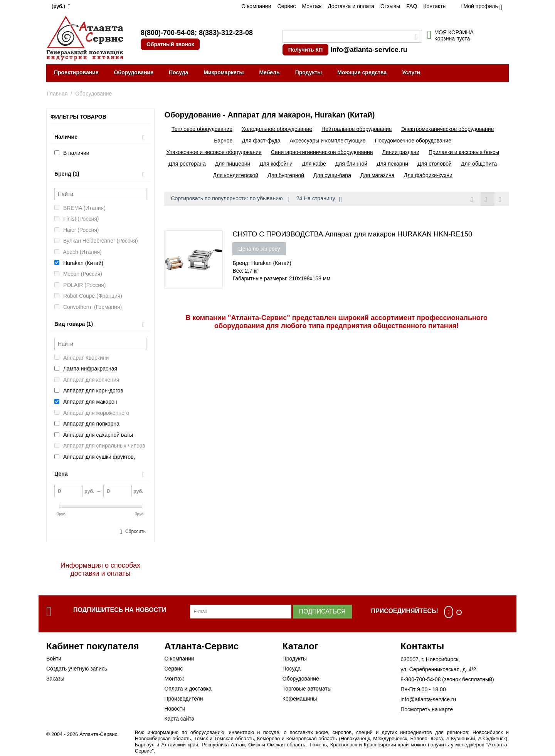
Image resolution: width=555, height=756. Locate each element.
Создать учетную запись (77, 669)
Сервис (287, 6)
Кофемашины (300, 699)
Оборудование (134, 72)
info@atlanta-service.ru (369, 50)
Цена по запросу (259, 249)
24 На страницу (319, 199)
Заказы (55, 679)
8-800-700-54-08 (420, 679)
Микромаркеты (224, 72)
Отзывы (390, 6)
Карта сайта (179, 719)
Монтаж (312, 6)
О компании (256, 6)
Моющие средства (362, 72)
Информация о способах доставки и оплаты (100, 569)
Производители (183, 699)
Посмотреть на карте (427, 709)
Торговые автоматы (307, 689)
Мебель (269, 72)
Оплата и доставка (188, 689)
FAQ (412, 6)
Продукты (309, 72)
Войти (54, 659)
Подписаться (322, 611)
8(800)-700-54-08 (168, 33)
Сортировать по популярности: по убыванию (230, 199)
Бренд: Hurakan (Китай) (262, 263)
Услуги (411, 72)
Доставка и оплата (351, 6)
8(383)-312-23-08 (226, 33)
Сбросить (135, 531)
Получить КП (305, 50)
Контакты (435, 6)
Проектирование (76, 72)
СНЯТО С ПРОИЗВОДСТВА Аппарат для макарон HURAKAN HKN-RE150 (352, 234)
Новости (175, 709)
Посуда (178, 72)
